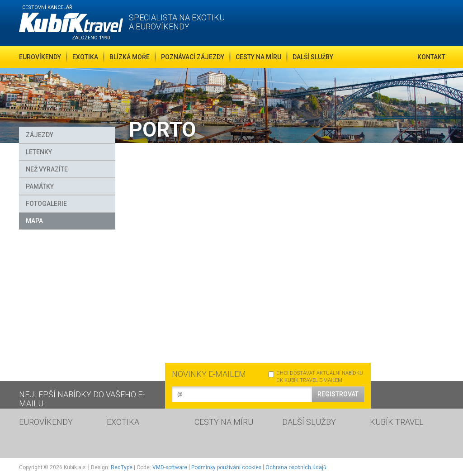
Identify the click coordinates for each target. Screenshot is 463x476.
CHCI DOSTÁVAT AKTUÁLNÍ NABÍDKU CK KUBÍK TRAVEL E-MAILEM (316, 377)
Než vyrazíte (47, 169)
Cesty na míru (258, 57)
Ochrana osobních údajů (296, 467)
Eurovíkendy (40, 57)
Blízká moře (130, 57)
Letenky (39, 152)
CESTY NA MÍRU (224, 422)
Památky (40, 186)
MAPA (34, 221)
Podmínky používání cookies (226, 467)
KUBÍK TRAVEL (397, 422)
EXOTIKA (123, 422)
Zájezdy (40, 135)
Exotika (85, 57)
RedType (122, 467)
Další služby (313, 57)
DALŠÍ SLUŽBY (309, 422)
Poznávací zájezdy (193, 57)
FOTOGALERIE (46, 204)
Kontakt (431, 57)
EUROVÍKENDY (46, 422)
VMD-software (170, 467)
